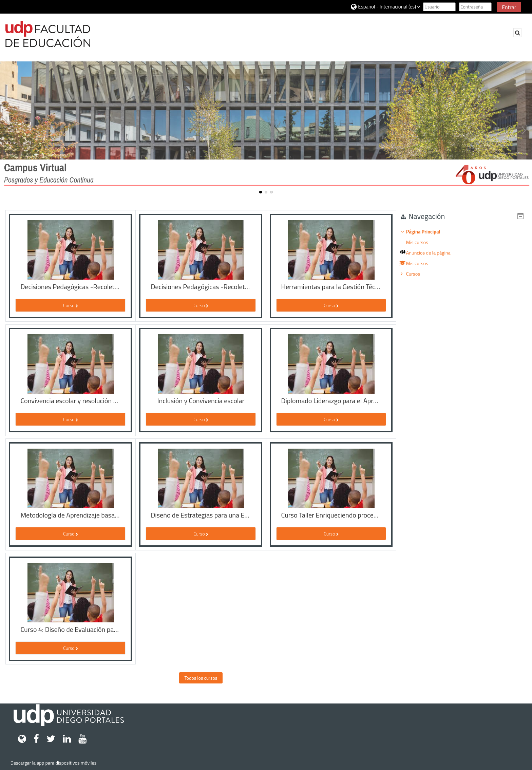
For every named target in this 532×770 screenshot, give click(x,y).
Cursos (418, 274)
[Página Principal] (48, 34)
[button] (385, 7)
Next (524, 130)
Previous (8, 130)
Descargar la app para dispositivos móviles (54, 763)
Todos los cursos (201, 678)
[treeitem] (464, 253)
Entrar (509, 7)
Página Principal (428, 232)
